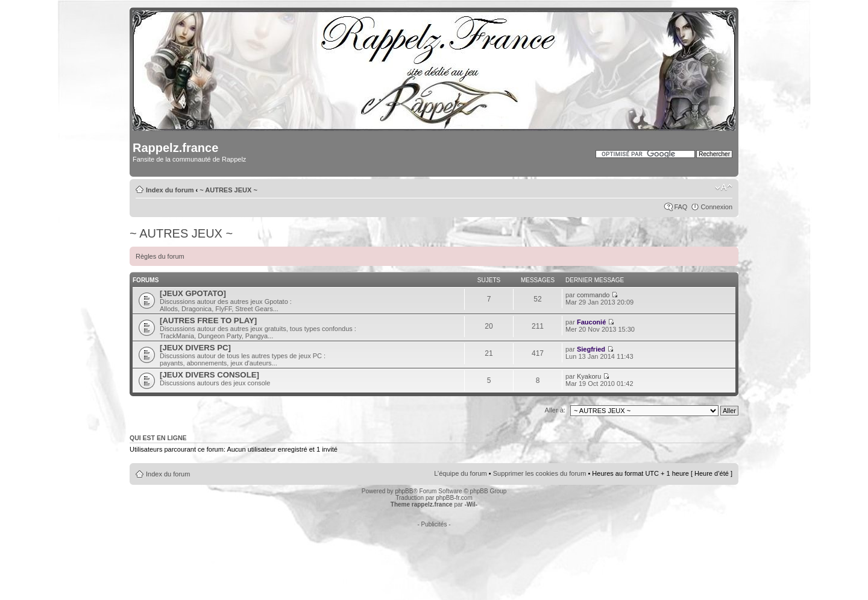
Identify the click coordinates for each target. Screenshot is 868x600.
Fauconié (591, 322)
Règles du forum (160, 256)
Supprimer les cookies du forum (540, 473)
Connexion (716, 207)
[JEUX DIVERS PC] (195, 348)
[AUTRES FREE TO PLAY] (208, 321)
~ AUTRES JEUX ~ (228, 190)
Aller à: (555, 410)
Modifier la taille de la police (724, 188)
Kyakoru (589, 376)
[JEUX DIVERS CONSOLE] (209, 375)
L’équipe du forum (460, 473)
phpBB (404, 491)
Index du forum (170, 190)
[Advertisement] (434, 555)
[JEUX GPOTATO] (193, 293)
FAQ (681, 207)
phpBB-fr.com (454, 498)
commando (593, 295)
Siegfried (591, 349)
